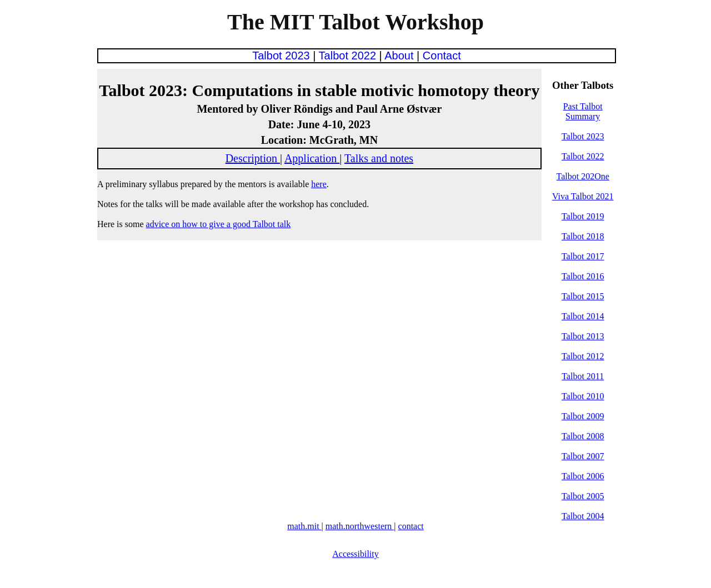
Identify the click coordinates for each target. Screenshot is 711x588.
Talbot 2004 (583, 516)
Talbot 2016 (583, 276)
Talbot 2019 (583, 216)
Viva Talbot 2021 (583, 196)
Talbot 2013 (583, 336)
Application (312, 158)
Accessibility (355, 554)
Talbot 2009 (583, 416)
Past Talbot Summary (583, 111)
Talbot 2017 (583, 256)
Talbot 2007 (583, 456)
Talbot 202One (583, 176)
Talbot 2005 (583, 496)
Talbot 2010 (583, 396)
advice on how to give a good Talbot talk (219, 224)
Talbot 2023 (282, 56)
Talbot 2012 (583, 356)
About (400, 56)
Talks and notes (379, 158)
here (319, 184)
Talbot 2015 (583, 296)
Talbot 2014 (583, 316)
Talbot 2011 (583, 376)
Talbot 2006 (583, 476)
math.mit (304, 526)
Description (253, 158)
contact (411, 526)
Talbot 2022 (349, 56)
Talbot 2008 (583, 436)
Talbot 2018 (583, 236)
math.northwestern (360, 526)
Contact (442, 56)
